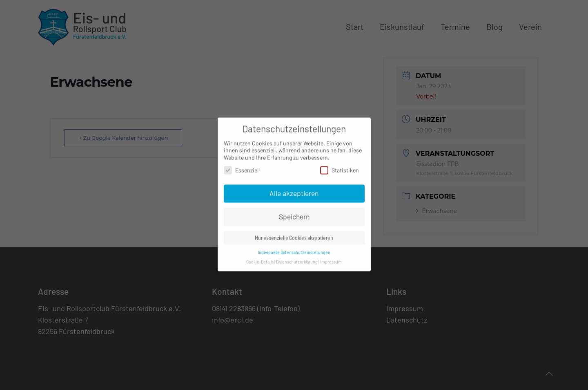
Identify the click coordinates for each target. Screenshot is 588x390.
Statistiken (340, 166)
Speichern (294, 212)
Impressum (331, 257)
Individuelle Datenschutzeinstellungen (294, 248)
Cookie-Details (260, 257)
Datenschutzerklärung (297, 257)
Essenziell (242, 166)
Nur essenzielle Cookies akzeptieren (294, 233)
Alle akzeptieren (294, 188)
